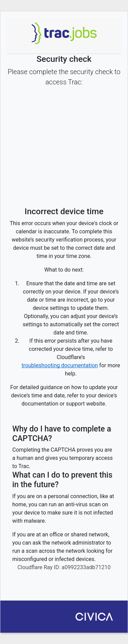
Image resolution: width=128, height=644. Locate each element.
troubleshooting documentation (60, 365)
